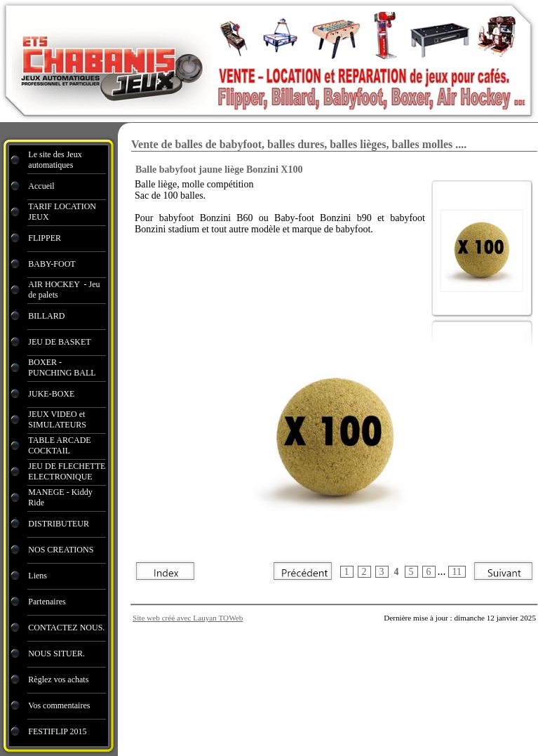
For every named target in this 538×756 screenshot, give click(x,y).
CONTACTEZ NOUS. (66, 628)
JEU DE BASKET (59, 342)
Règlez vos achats (58, 679)
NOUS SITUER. (56, 654)
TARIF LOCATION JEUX (62, 212)
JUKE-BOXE (51, 394)
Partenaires (48, 602)
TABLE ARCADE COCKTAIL (59, 445)
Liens (38, 576)
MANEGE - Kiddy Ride (60, 497)
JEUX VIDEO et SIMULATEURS (57, 419)
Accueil (41, 186)
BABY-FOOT (52, 264)
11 (457, 572)
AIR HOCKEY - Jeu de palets (64, 290)
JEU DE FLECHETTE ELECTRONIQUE (67, 471)
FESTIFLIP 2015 (57, 731)
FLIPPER (45, 238)
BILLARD (46, 316)
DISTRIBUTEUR (59, 524)
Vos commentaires (59, 705)
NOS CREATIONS (61, 550)
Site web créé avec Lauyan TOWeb (188, 618)
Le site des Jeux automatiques (55, 160)
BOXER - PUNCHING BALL (62, 367)
